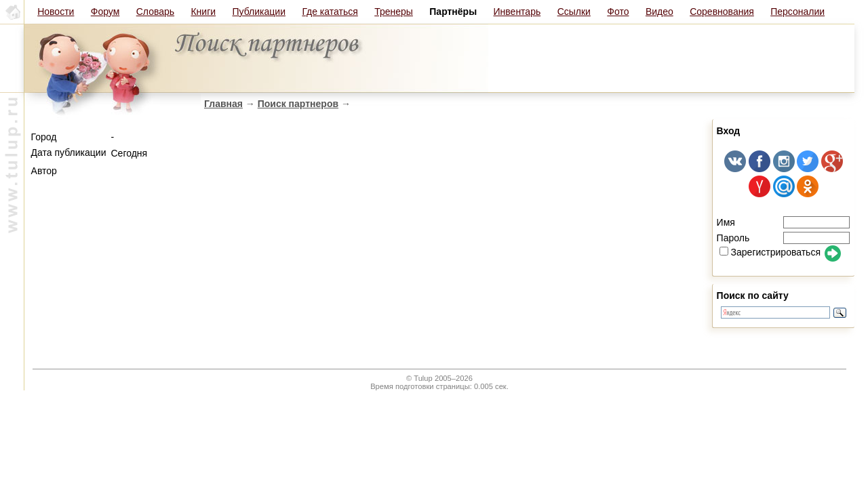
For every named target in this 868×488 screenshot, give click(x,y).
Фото (618, 12)
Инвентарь (517, 12)
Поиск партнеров (298, 104)
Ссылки (574, 12)
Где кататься (330, 12)
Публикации (259, 12)
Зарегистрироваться (770, 252)
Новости (56, 12)
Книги (203, 12)
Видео (659, 12)
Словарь (155, 12)
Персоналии (797, 12)
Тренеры (394, 12)
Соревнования (722, 12)
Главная (223, 104)
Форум (105, 12)
